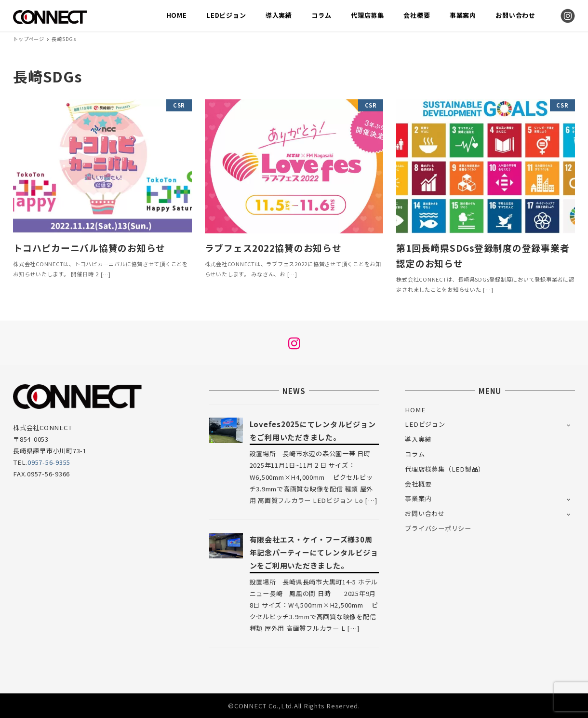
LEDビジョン (425, 424)
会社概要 (418, 484)
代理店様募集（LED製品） (445, 469)
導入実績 (418, 439)
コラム (415, 454)
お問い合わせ (425, 513)
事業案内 (418, 498)
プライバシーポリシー (438, 528)
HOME (415, 410)
